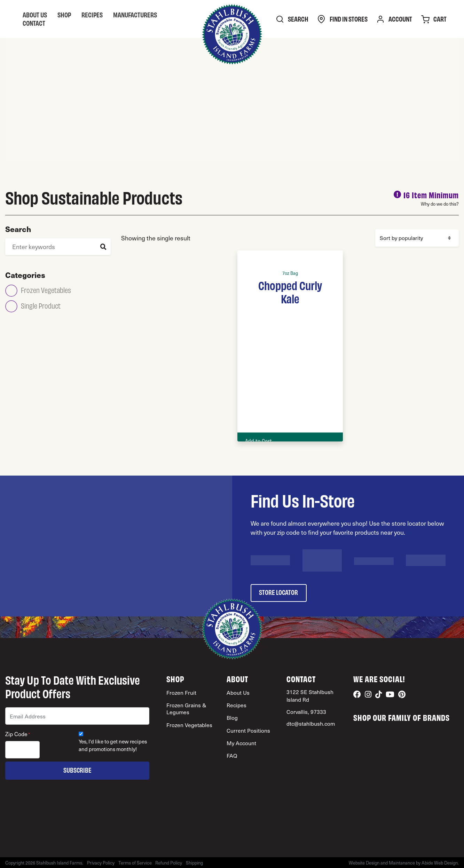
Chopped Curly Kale (290, 292)
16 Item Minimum (431, 195)
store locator (278, 592)
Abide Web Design (440, 863)
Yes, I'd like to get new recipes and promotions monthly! (113, 745)
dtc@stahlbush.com (311, 723)
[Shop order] (417, 238)
